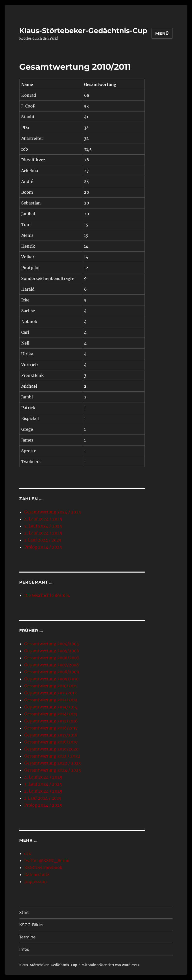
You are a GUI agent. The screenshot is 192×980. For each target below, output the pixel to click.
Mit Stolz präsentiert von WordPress (110, 965)
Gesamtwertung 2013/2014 (51, 707)
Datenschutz (37, 875)
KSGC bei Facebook (43, 867)
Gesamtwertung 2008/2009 (52, 672)
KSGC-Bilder (31, 925)
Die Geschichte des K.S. (47, 595)
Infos (24, 949)
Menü (162, 33)
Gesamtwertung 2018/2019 (51, 742)
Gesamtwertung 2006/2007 (52, 658)
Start (24, 912)
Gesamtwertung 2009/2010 (51, 679)
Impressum (35, 882)
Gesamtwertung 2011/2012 (50, 693)
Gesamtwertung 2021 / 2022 (52, 756)
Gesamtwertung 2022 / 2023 (52, 763)
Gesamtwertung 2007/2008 (51, 665)
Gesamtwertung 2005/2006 (52, 651)
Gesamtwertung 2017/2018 (51, 735)
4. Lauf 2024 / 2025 (43, 519)
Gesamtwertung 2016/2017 (51, 728)
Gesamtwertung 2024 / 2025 (53, 512)
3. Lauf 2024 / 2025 (43, 526)
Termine (27, 937)
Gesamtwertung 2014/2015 (51, 714)
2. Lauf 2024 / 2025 (43, 533)
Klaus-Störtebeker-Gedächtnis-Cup (83, 31)
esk (28, 853)
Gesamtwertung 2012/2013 (51, 700)
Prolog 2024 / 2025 (43, 547)
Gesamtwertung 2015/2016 (51, 721)
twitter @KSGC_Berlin (47, 860)
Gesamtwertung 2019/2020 (51, 749)
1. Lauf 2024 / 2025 (43, 540)
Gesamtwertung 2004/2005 (52, 644)
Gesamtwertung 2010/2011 (50, 686)
